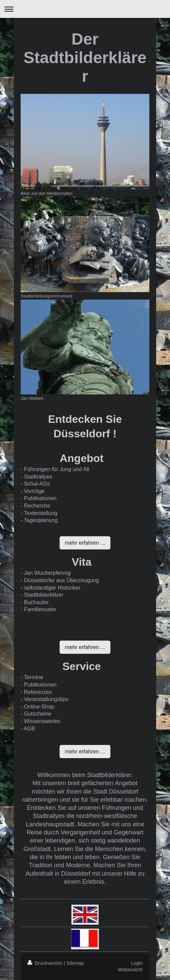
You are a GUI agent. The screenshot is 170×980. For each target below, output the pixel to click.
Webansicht (130, 970)
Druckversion (46, 963)
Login (137, 963)
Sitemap (75, 963)
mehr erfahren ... (85, 543)
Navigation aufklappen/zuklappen (85, 9)
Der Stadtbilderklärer (85, 58)
